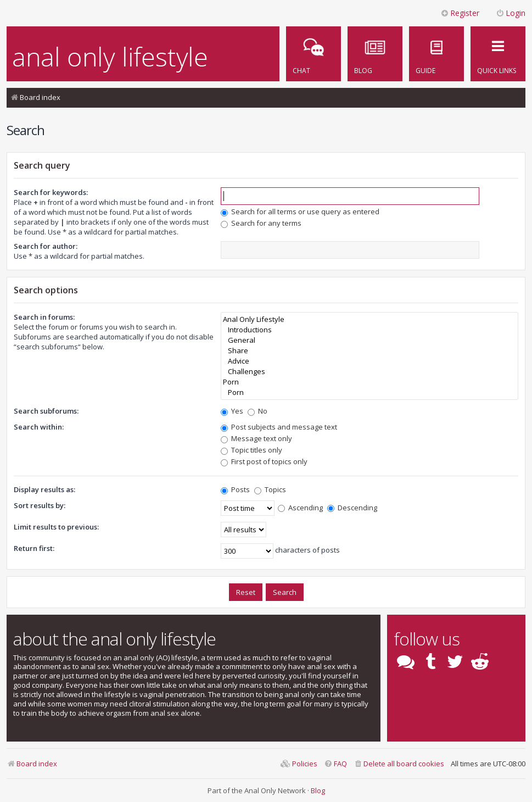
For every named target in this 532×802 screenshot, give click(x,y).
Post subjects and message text (279, 427)
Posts (235, 489)
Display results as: (44, 489)
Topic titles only (251, 450)
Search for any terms (261, 223)
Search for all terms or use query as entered (300, 211)
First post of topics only (264, 461)
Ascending (300, 508)
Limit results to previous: (56, 527)
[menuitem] (436, 54)
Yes (232, 411)
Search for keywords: (51, 192)
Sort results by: (40, 505)
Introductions (369, 330)
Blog (318, 790)
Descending (352, 508)
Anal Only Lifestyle (369, 319)
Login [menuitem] (511, 13)
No (257, 411)
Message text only (256, 438)
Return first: (34, 548)
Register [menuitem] (460, 13)
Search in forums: (44, 317)
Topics (270, 489)
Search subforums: (46, 411)
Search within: (39, 427)
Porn (369, 382)
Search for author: (46, 246)
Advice (369, 361)
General (369, 340)
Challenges (369, 372)
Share (369, 351)
